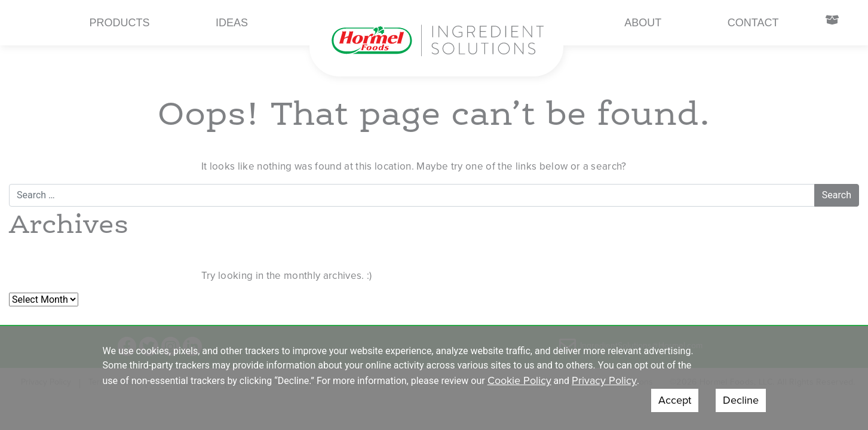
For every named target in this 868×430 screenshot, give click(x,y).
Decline (741, 400)
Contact (753, 23)
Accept (675, 400)
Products (120, 23)
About (643, 23)
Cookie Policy (519, 380)
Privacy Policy (604, 380)
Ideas (232, 23)
